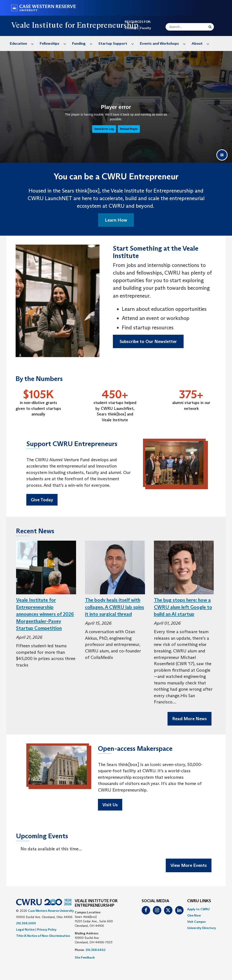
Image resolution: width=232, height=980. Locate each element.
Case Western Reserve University (51, 911)
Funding (83, 43)
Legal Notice (25, 929)
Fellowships (54, 43)
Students (131, 28)
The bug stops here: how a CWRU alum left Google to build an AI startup (183, 607)
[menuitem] (21, 43)
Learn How (116, 220)
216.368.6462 (95, 950)
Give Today (42, 500)
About (202, 43)
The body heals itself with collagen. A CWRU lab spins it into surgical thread (115, 607)
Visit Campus (196, 922)
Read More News (190, 719)
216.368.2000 (26, 923)
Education (23, 43)
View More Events (189, 865)
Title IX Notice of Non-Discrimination (43, 936)
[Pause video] (222, 155)
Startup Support (117, 43)
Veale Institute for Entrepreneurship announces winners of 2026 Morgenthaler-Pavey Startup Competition (45, 614)
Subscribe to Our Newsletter (148, 341)
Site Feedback (85, 957)
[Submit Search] (210, 27)
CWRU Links (199, 901)
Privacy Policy (47, 929)
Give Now (194, 915)
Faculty (146, 28)
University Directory (202, 928)
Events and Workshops (164, 43)
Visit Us (110, 805)
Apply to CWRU (198, 909)
